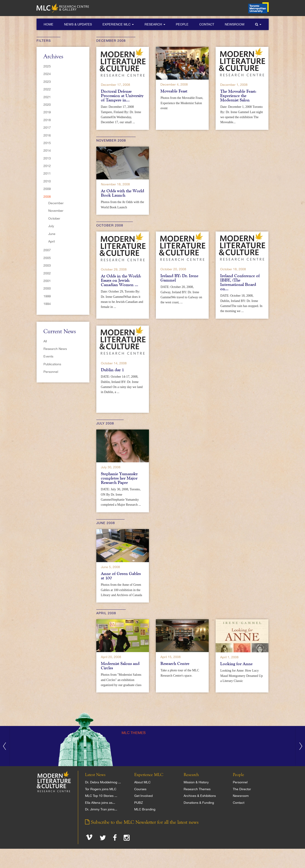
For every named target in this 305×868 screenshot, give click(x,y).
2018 (47, 120)
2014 (47, 151)
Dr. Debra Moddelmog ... (103, 782)
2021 (47, 97)
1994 (47, 304)
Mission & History (196, 782)
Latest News (95, 775)
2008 (47, 197)
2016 (47, 135)
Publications (52, 364)
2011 (47, 173)
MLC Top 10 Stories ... (101, 796)
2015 (47, 143)
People (182, 24)
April (51, 241)
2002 (47, 273)
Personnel (51, 372)
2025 (47, 66)
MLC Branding (145, 809)
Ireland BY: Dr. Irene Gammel (179, 278)
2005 (47, 258)
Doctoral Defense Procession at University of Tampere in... (122, 96)
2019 (47, 112)
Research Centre (175, 664)
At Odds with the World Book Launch (123, 193)
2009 (47, 189)
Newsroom (235, 24)
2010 (47, 181)
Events (48, 356)
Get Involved (143, 796)
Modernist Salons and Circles (120, 666)
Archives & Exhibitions (200, 796)
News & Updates (78, 24)
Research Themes (197, 789)
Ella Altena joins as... (100, 803)
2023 (47, 82)
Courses (140, 789)
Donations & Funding (199, 803)
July (51, 226)
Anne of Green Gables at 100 (121, 576)
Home (48, 24)
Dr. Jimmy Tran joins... (101, 809)
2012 (47, 166)
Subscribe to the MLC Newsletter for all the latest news (142, 822)
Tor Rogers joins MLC (101, 789)
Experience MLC (118, 24)
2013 (47, 158)
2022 (47, 89)
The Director (242, 789)
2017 (47, 128)
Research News (55, 349)
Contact (207, 24)
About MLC (142, 782)
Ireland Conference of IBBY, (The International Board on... (240, 282)
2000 (47, 288)
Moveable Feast (174, 91)
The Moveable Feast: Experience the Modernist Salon (238, 96)
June (52, 234)
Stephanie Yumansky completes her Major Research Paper (119, 478)
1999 (47, 296)
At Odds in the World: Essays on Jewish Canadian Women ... (121, 280)
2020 (47, 105)
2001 (47, 281)
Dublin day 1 (113, 370)
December (56, 203)
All (45, 341)
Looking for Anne (236, 664)
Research (155, 24)
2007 (47, 250)
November (56, 211)
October (54, 218)
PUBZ (139, 803)
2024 (47, 74)
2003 (47, 265)
